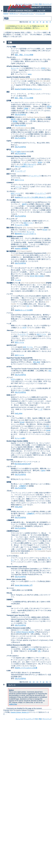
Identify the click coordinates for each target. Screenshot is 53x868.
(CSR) (48, 117)
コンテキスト (11, 191)
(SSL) (25, 567)
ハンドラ (10, 294)
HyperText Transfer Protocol (17, 358)
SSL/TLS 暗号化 (20, 115)
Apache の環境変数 (21, 248)
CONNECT (10, 183)
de (30, 22)
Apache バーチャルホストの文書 (26, 668)
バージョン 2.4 (40, 14)
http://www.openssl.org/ (22, 464)
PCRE (39, 549)
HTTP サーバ (14, 14)
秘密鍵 (15, 121)
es (37, 22)
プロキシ (10, 491)
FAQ (36, 4)
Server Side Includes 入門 (24, 585)
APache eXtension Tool (15, 66)
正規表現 (10, 531)
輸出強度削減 (11, 251)
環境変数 (10, 236)
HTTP (24, 328)
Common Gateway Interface (17, 156)
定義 (10, 42)
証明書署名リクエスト (14, 117)
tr (50, 22)
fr (41, 22)
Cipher (9, 141)
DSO (43, 68)
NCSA (40, 162)
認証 (8, 92)
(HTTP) (30, 358)
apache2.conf (11, 345)
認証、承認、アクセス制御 (24, 55)
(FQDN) (49, 283)
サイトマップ (47, 4)
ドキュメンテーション (27, 14)
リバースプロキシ (13, 556)
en (34, 22)
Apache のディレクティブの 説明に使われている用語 (33, 197)
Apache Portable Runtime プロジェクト (28, 89)
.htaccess (10, 330)
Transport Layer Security (16, 615)
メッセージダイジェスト (15, 386)
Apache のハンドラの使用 (24, 310)
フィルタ (10, 266)
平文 (12, 152)
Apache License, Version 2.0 (20, 712)
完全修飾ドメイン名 (13, 283)
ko (47, 22)
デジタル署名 (11, 200)
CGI (28, 306)
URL (39, 651)
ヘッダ (9, 324)
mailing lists (13, 704)
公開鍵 (26, 108)
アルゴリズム (11, 57)
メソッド (18, 187)
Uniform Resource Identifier (25, 632)
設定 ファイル (28, 347)
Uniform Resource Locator (16, 628)
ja (44, 22)
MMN (26, 441)
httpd (45, 230)
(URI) (29, 645)
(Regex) (16, 531)
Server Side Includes (37, 276)
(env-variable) (18, 236)
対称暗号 (10, 600)
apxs (30, 74)
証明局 (9, 128)
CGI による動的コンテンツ (24, 166)
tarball (48, 430)
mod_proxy (19, 507)
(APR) (28, 77)
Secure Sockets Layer (15, 567)
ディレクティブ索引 (22, 225)
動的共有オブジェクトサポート (26, 234)
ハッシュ (10, 313)
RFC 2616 (37, 362)
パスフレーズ (11, 466)
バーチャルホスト (13, 656)
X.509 (9, 671)
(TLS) (27, 615)
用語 (40, 4)
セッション (10, 588)
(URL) (28, 628)
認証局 (49, 106)
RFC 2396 (32, 649)
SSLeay (9, 593)
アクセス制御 (11, 47)
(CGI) (29, 156)
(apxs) (26, 66)
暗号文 (9, 150)
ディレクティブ (29, 4)
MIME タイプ (11, 395)
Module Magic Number (15, 441)
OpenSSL (10, 460)
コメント (12, 685)
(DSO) (46, 228)
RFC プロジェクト (30, 164)
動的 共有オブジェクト (14, 228)
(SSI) (24, 579)
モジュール (19, 4)
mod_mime (19, 413)
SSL (50, 371)
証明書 (9, 101)
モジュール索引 (20, 438)
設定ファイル (11, 174)
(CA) (33, 128)
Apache (6, 14)
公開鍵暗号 (23, 486)
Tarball (9, 606)
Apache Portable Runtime (16, 77)
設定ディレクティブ (13, 169)
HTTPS (9, 367)
